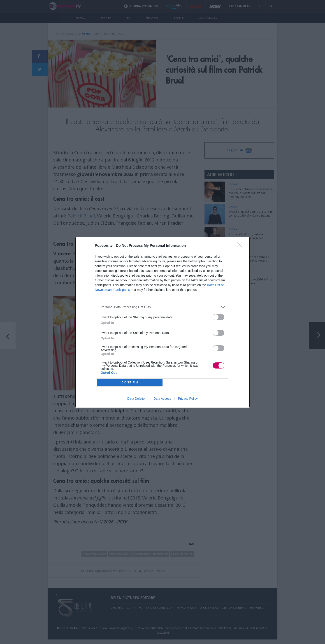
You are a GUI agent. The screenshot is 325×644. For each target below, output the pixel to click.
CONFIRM (130, 382)
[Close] (241, 246)
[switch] (218, 317)
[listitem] (162, 307)
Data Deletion (137, 399)
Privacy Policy (188, 399)
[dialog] (162, 322)
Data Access (162, 399)
